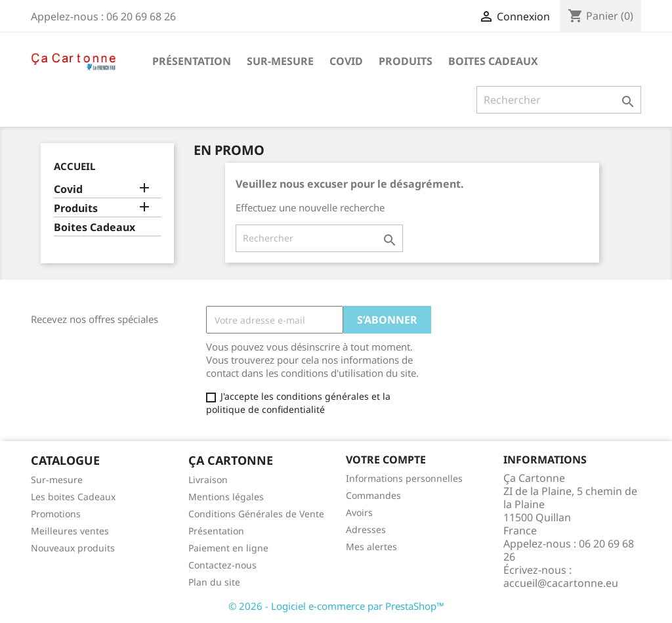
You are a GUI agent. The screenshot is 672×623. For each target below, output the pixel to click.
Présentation (192, 61)
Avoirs (359, 512)
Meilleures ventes (70, 531)
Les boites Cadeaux (73, 497)
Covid (346, 61)
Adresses (366, 529)
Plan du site (214, 582)
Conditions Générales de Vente (256, 514)
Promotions (56, 514)
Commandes (373, 495)
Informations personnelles (404, 478)
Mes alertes (371, 547)
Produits (406, 61)
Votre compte (386, 460)
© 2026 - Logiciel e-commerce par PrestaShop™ (336, 606)
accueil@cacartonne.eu (561, 583)
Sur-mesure (280, 61)
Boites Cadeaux (493, 61)
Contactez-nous (222, 565)
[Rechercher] (559, 100)
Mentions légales (226, 497)
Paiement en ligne (228, 548)
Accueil (74, 166)
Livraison (208, 480)
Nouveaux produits (73, 548)
